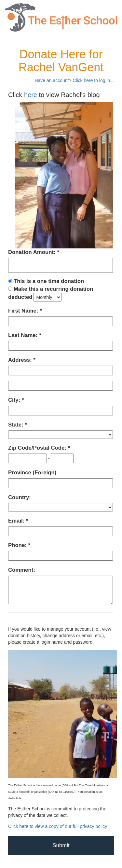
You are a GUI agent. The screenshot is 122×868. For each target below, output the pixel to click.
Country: (20, 497)
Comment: (22, 570)
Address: (21, 360)
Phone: (18, 545)
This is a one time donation (49, 281)
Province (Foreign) (32, 473)
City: (15, 400)
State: (16, 425)
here (31, 95)
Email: (17, 521)
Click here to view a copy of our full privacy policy (58, 826)
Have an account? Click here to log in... (74, 80)
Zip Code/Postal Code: (38, 448)
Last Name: (24, 335)
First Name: (24, 311)
